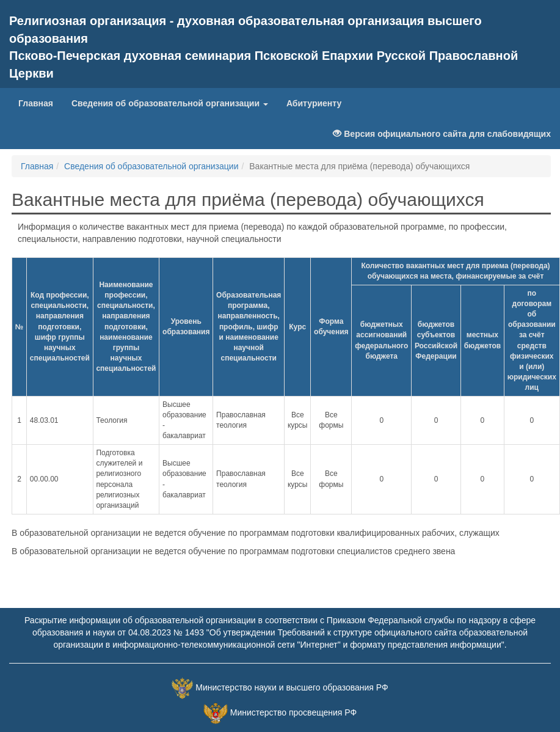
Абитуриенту (314, 103)
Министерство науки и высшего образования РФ (292, 687)
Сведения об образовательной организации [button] (170, 103)
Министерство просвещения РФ (293, 712)
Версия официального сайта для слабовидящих (442, 134)
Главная (40, 102)
